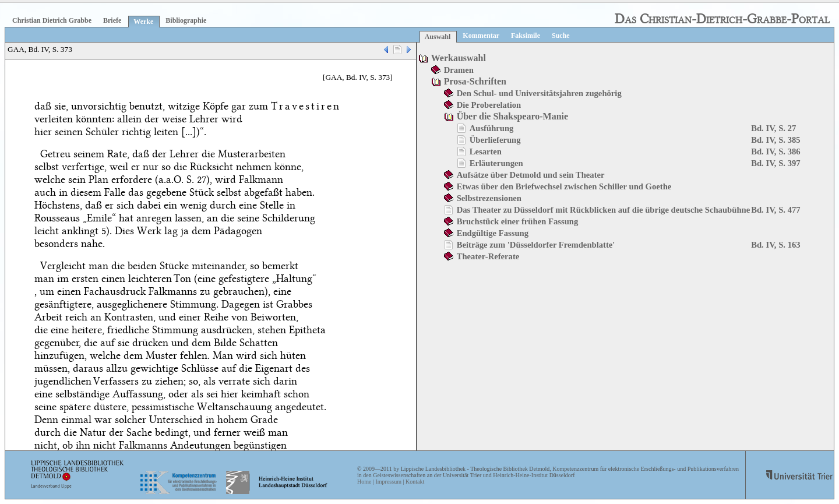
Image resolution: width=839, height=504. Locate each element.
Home (364, 482)
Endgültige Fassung (493, 233)
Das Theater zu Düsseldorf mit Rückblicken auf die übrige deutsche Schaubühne (604, 210)
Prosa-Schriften (475, 81)
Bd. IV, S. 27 (773, 128)
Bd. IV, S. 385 (775, 140)
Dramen (459, 70)
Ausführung (492, 128)
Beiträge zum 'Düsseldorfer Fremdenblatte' (536, 245)
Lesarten (486, 151)
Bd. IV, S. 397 (775, 163)
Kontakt (415, 482)
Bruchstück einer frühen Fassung (518, 221)
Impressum (388, 482)
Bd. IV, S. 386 (775, 151)
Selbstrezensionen (489, 198)
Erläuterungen (496, 163)
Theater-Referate (488, 256)
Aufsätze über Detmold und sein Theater (531, 175)
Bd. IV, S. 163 (775, 245)
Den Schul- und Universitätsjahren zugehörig (539, 93)
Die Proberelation (489, 105)
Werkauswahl (459, 58)
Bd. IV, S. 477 (775, 210)
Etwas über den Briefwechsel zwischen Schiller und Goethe (564, 186)
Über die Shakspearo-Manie (512, 116)
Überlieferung (495, 140)
